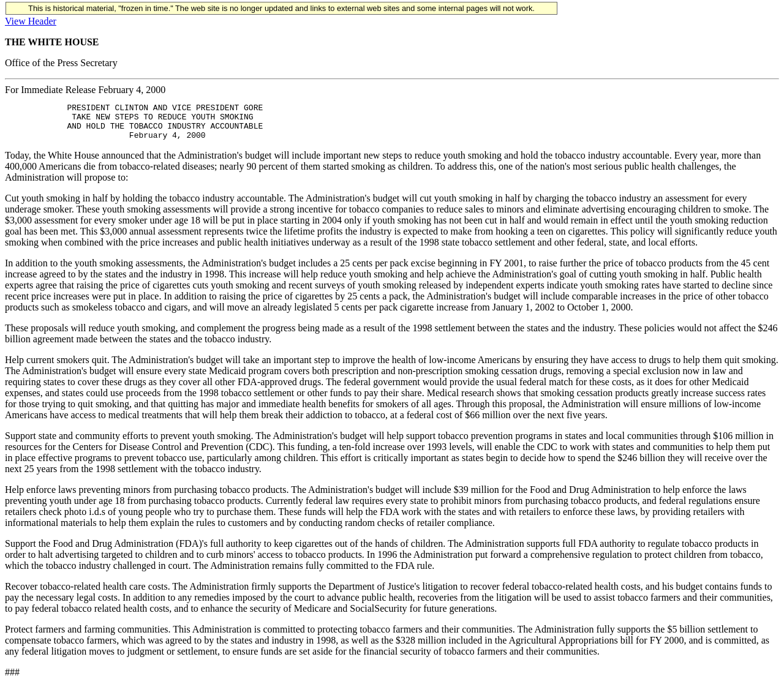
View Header (31, 21)
